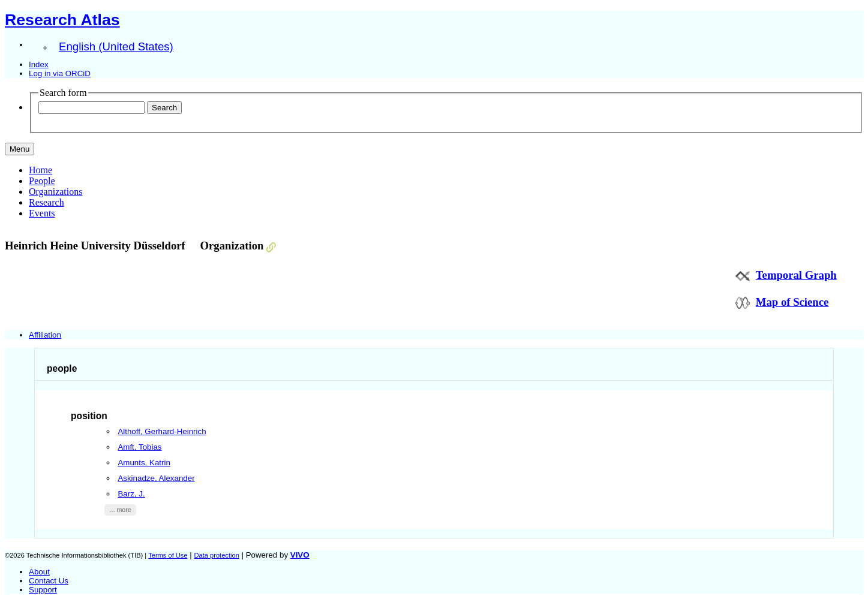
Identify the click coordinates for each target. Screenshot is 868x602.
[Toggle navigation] (19, 149)
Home (40, 170)
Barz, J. (131, 494)
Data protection (216, 555)
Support (43, 590)
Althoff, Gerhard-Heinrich (162, 431)
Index (39, 64)
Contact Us (49, 581)
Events (42, 213)
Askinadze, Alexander (156, 478)
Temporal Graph (796, 275)
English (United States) (116, 46)
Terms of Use (168, 555)
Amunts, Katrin (144, 463)
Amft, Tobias (139, 447)
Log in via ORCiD (60, 73)
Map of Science (792, 302)
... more (121, 510)
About (39, 572)
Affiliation (45, 335)
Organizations (55, 192)
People (42, 181)
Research (46, 202)
